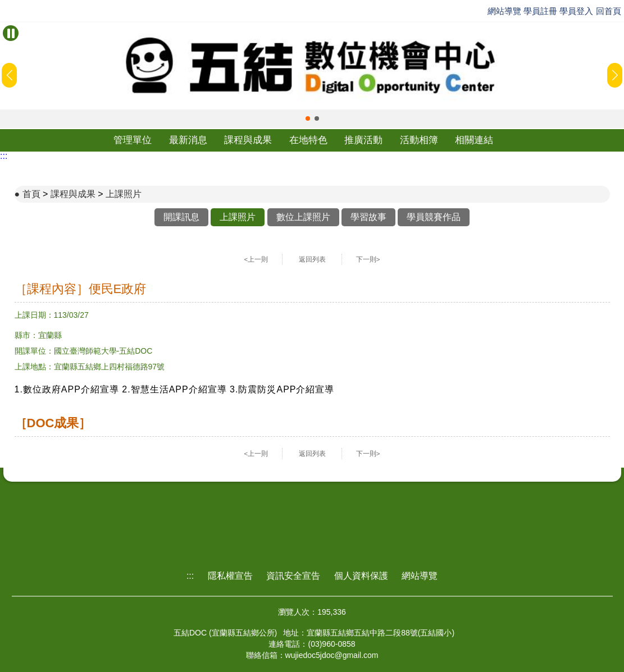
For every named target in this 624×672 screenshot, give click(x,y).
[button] (308, 118)
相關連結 (474, 140)
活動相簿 (419, 140)
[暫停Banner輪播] (11, 33)
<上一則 (256, 259)
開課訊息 (181, 217)
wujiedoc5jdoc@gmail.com (332, 655)
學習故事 (368, 217)
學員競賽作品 (434, 217)
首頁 (31, 194)
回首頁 (609, 11)
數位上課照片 (303, 217)
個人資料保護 (361, 576)
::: (4, 156)
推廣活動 (363, 140)
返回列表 (312, 259)
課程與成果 (248, 140)
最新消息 (188, 140)
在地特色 (308, 140)
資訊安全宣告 (293, 576)
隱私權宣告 (230, 576)
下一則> (368, 259)
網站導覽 (504, 11)
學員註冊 (540, 11)
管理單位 (133, 140)
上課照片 (124, 194)
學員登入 (576, 11)
